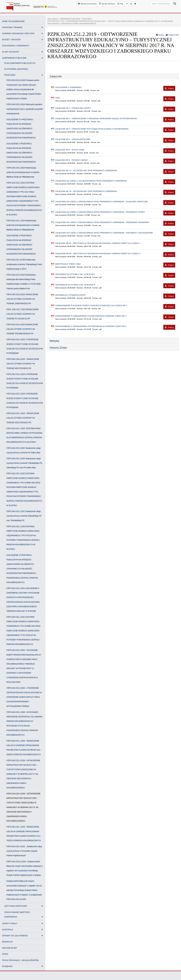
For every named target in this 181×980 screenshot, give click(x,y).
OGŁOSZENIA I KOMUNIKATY (16, 46)
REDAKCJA (7, 942)
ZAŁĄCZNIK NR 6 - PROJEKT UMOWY (115, 160)
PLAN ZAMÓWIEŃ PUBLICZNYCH (20, 63)
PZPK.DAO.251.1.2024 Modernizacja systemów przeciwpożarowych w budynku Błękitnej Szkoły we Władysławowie (23, 225)
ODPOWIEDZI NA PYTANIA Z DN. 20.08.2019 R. (115, 285)
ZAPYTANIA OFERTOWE (17, 906)
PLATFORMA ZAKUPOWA (16, 69)
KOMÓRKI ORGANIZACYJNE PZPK (18, 33)
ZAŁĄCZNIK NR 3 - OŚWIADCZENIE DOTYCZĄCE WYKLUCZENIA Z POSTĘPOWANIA (115, 129)
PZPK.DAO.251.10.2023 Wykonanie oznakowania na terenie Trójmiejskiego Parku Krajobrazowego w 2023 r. (24, 264)
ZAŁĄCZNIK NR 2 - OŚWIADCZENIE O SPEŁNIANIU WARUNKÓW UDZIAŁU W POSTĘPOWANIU (115, 119)
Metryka (54, 341)
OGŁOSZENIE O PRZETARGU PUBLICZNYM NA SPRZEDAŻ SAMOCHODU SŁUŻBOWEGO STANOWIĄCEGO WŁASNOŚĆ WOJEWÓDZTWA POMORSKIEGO (21, 153)
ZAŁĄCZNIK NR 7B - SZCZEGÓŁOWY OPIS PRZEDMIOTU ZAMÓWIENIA (115, 191)
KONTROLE (8, 930)
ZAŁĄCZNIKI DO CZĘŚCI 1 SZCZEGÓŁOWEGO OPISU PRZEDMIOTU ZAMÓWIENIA (115, 181)
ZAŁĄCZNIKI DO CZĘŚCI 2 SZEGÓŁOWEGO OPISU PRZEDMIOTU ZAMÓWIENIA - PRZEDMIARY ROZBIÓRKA (115, 222)
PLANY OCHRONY (11, 52)
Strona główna (53, 19)
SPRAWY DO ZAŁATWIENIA (15, 936)
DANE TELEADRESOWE (13, 21)
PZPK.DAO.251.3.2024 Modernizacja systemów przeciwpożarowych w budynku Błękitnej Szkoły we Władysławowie (23, 172)
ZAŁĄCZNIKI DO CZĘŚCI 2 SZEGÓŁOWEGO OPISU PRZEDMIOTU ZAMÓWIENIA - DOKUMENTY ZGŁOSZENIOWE (115, 233)
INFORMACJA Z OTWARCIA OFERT (115, 295)
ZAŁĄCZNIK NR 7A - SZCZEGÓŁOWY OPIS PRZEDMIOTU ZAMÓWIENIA (115, 171)
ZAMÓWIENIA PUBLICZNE (14, 58)
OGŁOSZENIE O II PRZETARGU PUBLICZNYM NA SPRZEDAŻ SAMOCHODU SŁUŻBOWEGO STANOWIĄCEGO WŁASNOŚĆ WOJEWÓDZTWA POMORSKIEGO (21, 129)
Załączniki (56, 76)
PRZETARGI (11, 75)
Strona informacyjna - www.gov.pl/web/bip (20, 960)
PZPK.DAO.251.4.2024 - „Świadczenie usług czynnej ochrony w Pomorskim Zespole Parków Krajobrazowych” (24, 851)
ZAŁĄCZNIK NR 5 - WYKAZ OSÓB (115, 150)
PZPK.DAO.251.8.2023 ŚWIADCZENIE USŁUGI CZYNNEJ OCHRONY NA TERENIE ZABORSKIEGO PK (22, 299)
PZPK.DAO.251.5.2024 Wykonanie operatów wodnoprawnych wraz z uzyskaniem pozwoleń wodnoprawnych (25, 109)
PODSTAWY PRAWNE (12, 27)
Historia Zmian (58, 348)
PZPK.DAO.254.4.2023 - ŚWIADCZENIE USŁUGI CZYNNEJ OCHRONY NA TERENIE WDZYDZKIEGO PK (23, 364)
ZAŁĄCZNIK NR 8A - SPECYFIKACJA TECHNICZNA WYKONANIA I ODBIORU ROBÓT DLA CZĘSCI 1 (115, 243)
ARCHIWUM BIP (10, 948)
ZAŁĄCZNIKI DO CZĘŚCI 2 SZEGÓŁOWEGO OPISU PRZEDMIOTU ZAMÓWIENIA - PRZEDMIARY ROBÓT (115, 212)
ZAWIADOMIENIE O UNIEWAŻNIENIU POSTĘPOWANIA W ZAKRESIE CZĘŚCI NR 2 (115, 326)
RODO (5, 954)
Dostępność (7, 966)
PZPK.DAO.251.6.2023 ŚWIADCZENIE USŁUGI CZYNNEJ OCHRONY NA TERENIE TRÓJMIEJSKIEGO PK (22, 329)
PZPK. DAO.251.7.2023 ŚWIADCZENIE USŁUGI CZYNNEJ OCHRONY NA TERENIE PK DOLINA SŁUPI (22, 314)
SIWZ (115, 98)
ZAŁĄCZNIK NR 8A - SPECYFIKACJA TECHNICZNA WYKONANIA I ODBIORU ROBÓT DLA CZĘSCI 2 (115, 254)
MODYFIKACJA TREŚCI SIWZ (115, 264)
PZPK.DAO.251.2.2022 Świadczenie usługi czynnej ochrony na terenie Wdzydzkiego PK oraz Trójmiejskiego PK (24, 516)
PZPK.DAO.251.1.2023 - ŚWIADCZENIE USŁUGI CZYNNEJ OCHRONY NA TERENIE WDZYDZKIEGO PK (23, 418)
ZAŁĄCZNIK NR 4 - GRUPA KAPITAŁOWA (115, 139)
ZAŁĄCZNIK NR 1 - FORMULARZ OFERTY (115, 108)
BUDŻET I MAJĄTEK (11, 40)
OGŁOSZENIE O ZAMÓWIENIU (115, 87)
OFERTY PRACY (10, 924)
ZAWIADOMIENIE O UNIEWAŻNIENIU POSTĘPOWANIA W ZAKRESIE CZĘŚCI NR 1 (115, 316)
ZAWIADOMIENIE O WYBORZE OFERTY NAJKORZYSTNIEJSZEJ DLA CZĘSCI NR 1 (115, 306)
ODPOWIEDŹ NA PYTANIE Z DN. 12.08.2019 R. (115, 274)
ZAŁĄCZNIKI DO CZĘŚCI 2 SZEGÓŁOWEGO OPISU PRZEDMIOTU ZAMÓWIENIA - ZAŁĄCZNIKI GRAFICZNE (115, 202)
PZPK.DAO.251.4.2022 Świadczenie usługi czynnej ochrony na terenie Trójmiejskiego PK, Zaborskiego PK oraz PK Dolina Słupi (24, 463)
